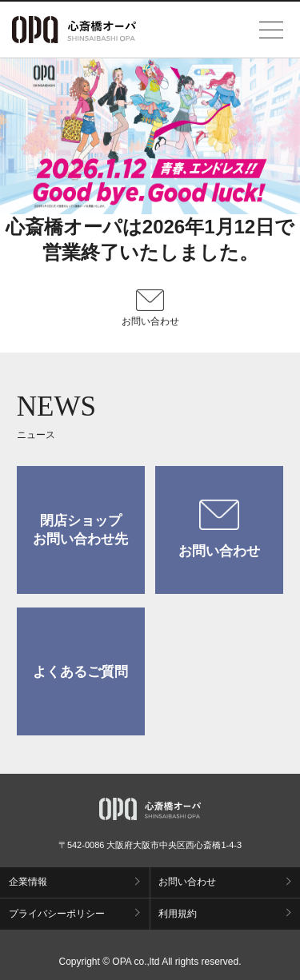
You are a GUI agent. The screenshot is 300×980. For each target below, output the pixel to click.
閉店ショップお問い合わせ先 (80, 530)
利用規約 (178, 914)
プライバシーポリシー (57, 914)
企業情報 (28, 882)
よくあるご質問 (80, 672)
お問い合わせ (219, 529)
